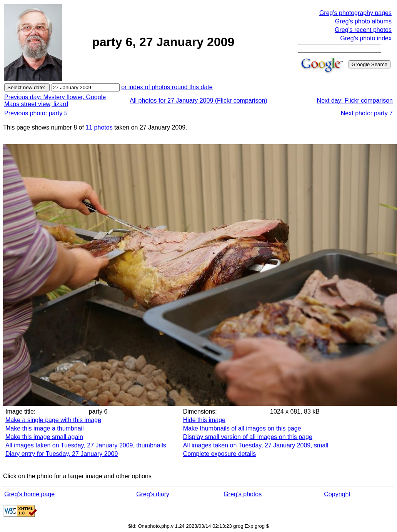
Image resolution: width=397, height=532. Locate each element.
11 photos (99, 127)
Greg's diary (153, 494)
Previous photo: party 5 (36, 113)
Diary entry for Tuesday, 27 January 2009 (62, 454)
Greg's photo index (366, 38)
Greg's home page (29, 494)
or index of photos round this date (167, 87)
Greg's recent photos (363, 30)
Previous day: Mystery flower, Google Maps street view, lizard (55, 101)
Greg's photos (243, 494)
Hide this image (204, 420)
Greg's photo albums (363, 21)
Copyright (337, 494)
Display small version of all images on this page (248, 437)
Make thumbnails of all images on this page (242, 428)
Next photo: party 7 (367, 113)
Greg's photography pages (355, 13)
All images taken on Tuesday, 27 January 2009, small (256, 445)
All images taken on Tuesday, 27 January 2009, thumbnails (86, 445)
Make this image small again (44, 437)
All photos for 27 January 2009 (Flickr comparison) (198, 101)
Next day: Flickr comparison (355, 101)
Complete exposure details (219, 454)
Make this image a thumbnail (45, 428)
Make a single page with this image (53, 420)
